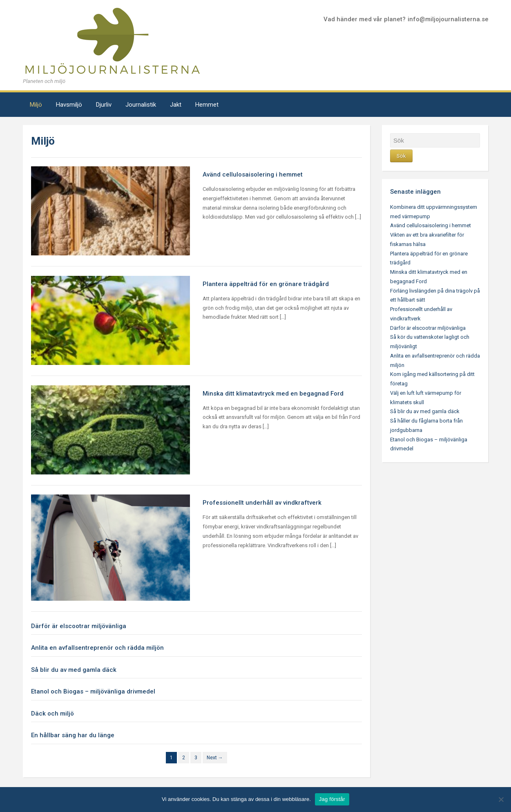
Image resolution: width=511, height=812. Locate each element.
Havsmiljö (69, 105)
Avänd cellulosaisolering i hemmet (253, 174)
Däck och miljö (52, 714)
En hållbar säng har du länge (73, 735)
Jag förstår (332, 799)
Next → (215, 758)
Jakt (176, 105)
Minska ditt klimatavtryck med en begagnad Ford (273, 394)
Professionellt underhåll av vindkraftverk (262, 503)
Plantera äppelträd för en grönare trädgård (266, 284)
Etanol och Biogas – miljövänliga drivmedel (93, 691)
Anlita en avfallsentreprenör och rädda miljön (97, 648)
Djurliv (104, 105)
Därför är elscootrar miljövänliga (79, 626)
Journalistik (141, 105)
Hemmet (207, 105)
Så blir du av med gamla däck (74, 670)
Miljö (36, 105)
